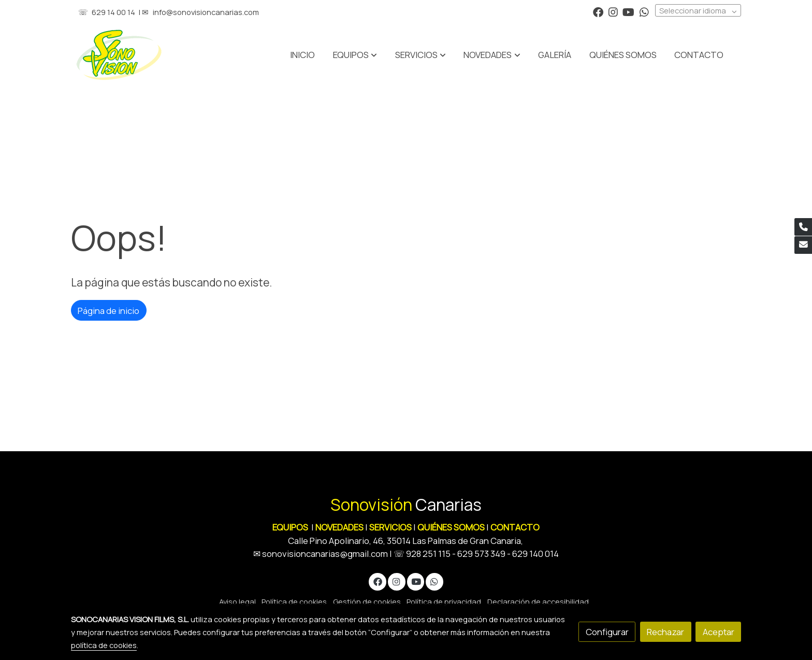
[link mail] (803, 245)
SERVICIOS (390, 527)
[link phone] (803, 227)
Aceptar (719, 632)
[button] (421, 55)
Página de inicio (108, 311)
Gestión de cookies (367, 601)
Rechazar (665, 632)
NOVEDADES (340, 527)
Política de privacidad (444, 601)
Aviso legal (237, 601)
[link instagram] (613, 11)
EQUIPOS (290, 527)
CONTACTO (515, 527)
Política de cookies (294, 601)
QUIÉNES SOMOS (451, 527)
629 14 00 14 (113, 12)
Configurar (607, 632)
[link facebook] (598, 11)
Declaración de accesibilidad (538, 601)
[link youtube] (628, 11)
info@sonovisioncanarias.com (206, 12)
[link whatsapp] (644, 11)
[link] (119, 55)
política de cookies (104, 645)
